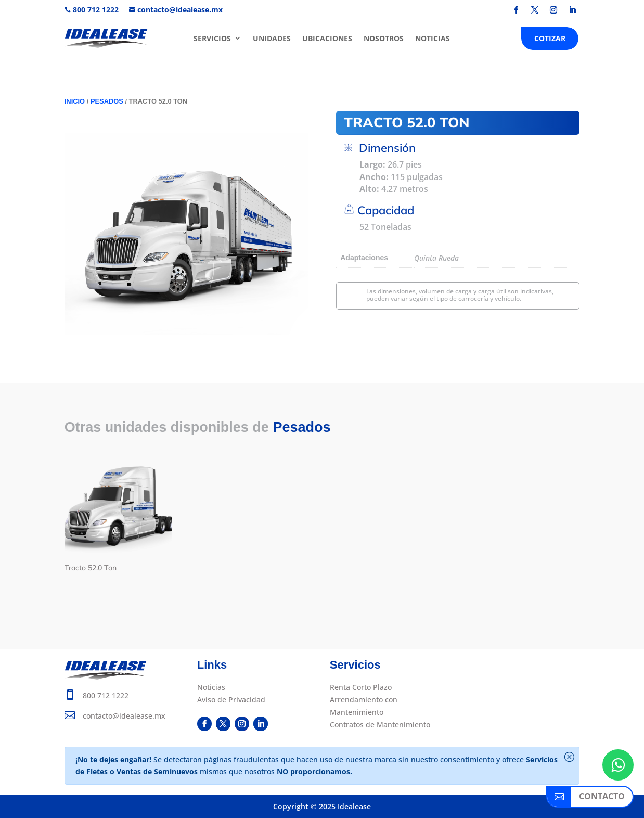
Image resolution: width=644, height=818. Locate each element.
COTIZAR (550, 38)
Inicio (75, 101)
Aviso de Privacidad (231, 700)
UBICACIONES (327, 38)
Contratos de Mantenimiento (380, 725)
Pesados (107, 101)
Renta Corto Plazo (361, 687)
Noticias (211, 687)
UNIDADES (272, 38)
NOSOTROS (384, 38)
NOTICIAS (433, 38)
